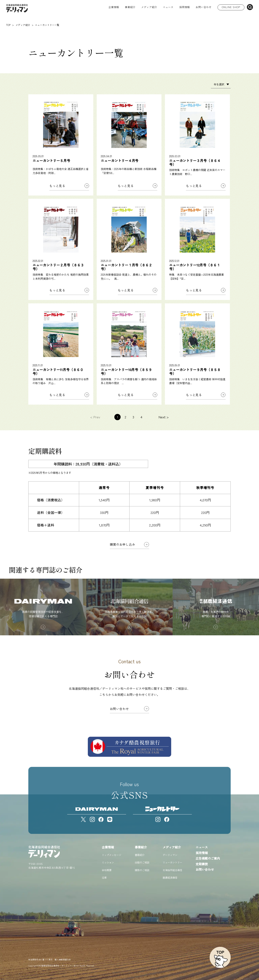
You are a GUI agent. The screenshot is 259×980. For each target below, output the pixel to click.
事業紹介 (141, 847)
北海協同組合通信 (172, 870)
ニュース (168, 7)
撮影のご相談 (142, 870)
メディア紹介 (172, 847)
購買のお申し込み (123, 544)
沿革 (104, 878)
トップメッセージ (111, 855)
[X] (83, 819)
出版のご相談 (142, 862)
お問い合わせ (204, 7)
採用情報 (185, 7)
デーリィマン (170, 855)
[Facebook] (101, 819)
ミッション (108, 862)
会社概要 (107, 870)
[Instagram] (92, 819)
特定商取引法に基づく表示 (40, 960)
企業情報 (108, 847)
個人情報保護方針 (63, 960)
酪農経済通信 (170, 878)
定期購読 (202, 864)
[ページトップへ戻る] (220, 957)
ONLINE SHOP (231, 7)
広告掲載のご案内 (208, 858)
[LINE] (110, 819)
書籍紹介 (140, 855)
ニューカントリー (172, 862)
